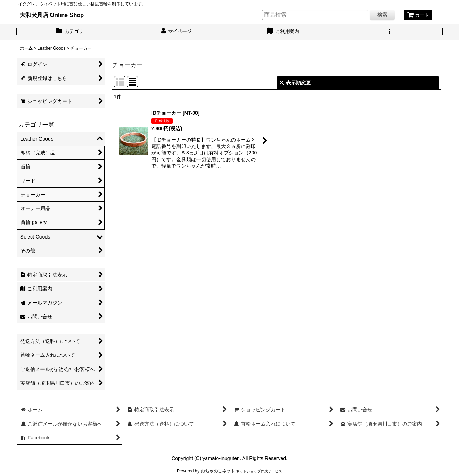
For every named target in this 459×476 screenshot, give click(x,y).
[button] (389, 32)
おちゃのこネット (218, 471)
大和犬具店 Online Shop (52, 15)
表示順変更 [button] (295, 83)
